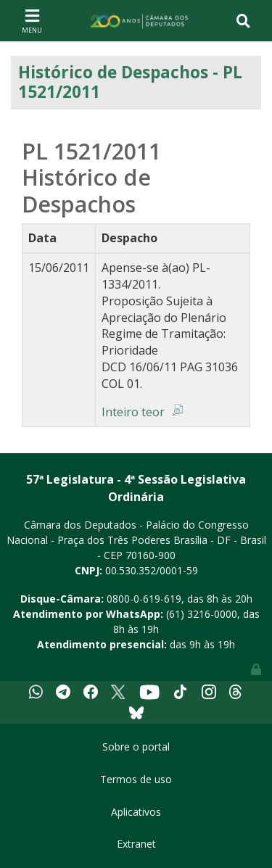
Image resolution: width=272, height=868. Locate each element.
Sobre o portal (136, 747)
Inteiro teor (133, 412)
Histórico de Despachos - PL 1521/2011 (130, 82)
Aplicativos (136, 812)
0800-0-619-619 (144, 599)
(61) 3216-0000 (202, 614)
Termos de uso (136, 779)
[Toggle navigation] (32, 20)
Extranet (136, 844)
